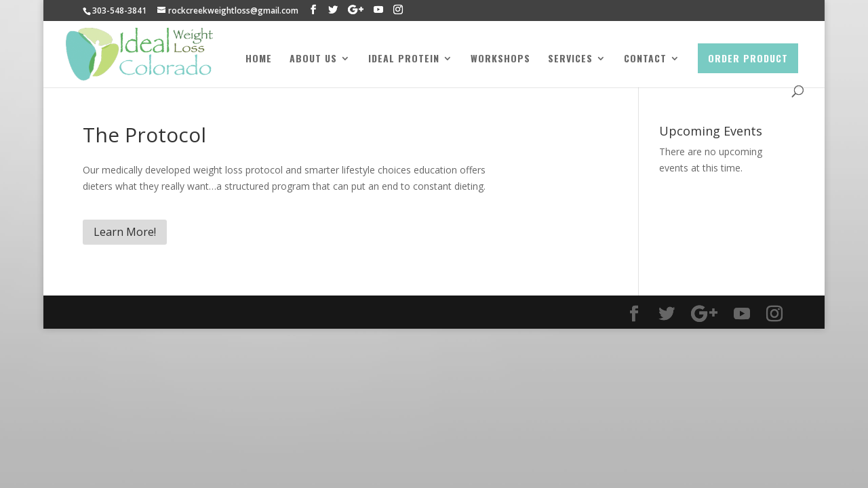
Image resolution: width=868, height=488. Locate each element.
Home (259, 59)
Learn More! (125, 232)
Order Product (748, 58)
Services (570, 59)
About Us (313, 59)
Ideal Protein (404, 59)
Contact (645, 59)
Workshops (500, 59)
